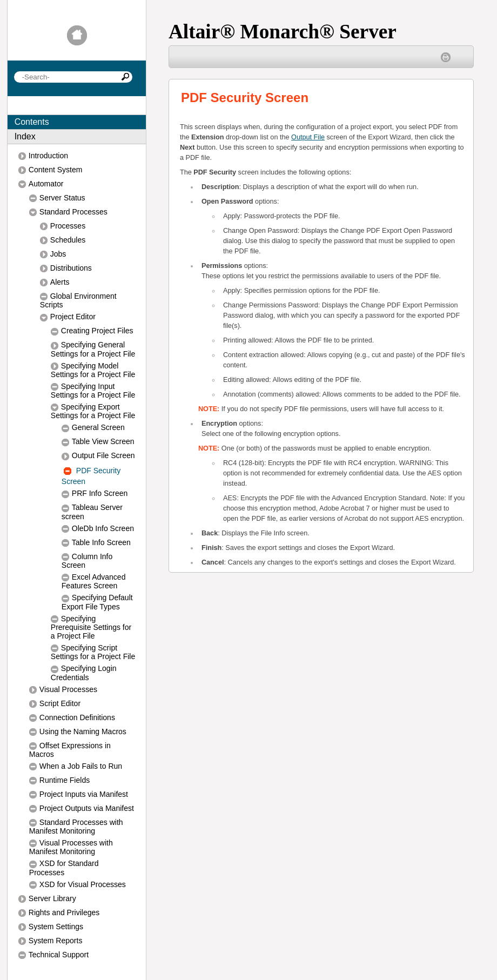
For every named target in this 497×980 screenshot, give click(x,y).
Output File (308, 137)
